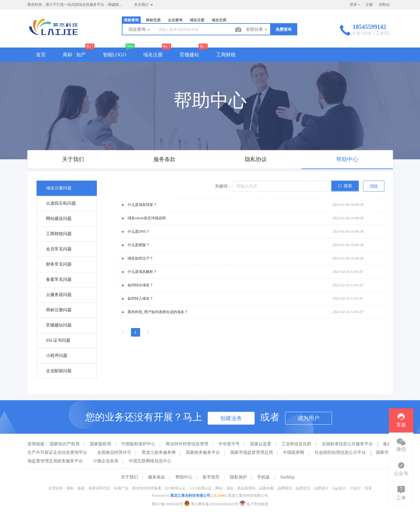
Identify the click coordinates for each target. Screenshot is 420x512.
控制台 (384, 5)
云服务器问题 (59, 295)
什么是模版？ (139, 245)
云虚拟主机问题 (61, 203)
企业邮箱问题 (59, 371)
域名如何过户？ (140, 258)
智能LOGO (115, 55)
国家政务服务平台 (203, 452)
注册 (369, 5)
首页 (41, 55)
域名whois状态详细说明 (147, 218)
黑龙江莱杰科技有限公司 (190, 496)
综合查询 (140, 30)
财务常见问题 (59, 264)
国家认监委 (261, 444)
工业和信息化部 (296, 444)
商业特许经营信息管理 (187, 444)
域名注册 (197, 20)
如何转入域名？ (140, 298)
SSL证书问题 (58, 340)
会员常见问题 (59, 249)
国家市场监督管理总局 (252, 452)
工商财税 (226, 55)
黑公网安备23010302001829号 (212, 504)
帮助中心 (184, 477)
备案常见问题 (59, 279)
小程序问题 (57, 356)
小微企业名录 (106, 461)
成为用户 (309, 418)
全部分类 (257, 30)
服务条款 (157, 477)
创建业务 (231, 418)
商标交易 (153, 20)
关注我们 (144, 5)
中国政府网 (294, 452)
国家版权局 (101, 444)
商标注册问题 (59, 310)
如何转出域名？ (140, 285)
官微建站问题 (59, 325)
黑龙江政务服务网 (159, 452)
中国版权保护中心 (138, 444)
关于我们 (129, 477)
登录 (353, 5)
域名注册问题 (59, 188)
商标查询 (131, 20)
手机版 (263, 477)
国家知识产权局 (65, 444)
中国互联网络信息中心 (150, 461)
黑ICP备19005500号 (167, 504)
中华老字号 (229, 444)
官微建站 (189, 55)
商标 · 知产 (74, 55)
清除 (374, 186)
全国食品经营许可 (114, 452)
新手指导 (211, 477)
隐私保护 (238, 477)
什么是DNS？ (139, 231)
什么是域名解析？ (142, 272)
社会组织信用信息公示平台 (340, 452)
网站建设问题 (59, 219)
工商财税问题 (59, 234)
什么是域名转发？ (142, 205)
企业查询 (175, 20)
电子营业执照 (254, 504)
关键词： (223, 186)
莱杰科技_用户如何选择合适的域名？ (158, 312)
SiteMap (287, 477)
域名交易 (219, 20)
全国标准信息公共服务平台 (347, 444)
